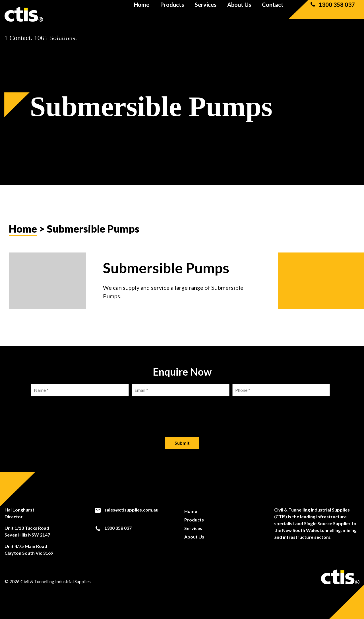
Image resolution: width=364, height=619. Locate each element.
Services (206, 14)
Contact (273, 14)
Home (142, 14)
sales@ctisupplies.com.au (126, 510)
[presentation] (182, 412)
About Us (239, 14)
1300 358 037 (332, 14)
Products (172, 14)
